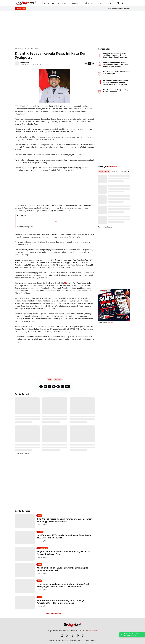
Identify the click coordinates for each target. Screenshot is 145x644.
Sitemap (87, 641)
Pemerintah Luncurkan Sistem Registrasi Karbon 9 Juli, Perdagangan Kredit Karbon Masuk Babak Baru (64, 586)
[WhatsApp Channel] (83, 636)
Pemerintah (74, 3)
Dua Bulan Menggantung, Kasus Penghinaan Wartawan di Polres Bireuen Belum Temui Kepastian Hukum (115, 55)
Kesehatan (62, 3)
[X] (50, 387)
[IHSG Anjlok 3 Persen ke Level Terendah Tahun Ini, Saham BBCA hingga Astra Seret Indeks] (25, 521)
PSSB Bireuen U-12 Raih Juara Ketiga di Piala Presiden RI (116, 91)
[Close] (142, 635)
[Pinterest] (58, 387)
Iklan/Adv (65, 641)
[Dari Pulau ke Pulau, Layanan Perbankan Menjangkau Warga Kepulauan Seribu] (25, 570)
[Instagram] (62, 636)
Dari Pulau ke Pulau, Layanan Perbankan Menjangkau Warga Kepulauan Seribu (63, 569)
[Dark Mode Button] (118, 3)
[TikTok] (72, 636)
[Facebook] (45, 387)
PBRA (80, 641)
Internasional (43, 548)
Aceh (50, 379)
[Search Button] (123, 3)
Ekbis (43, 3)
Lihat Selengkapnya (55, 614)
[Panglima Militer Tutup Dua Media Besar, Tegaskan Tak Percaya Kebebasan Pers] (25, 554)
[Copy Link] (41, 387)
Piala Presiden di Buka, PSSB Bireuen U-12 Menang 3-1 (116, 73)
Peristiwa (99, 3)
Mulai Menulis (92, 631)
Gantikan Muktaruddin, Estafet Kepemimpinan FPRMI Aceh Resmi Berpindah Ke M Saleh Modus (115, 64)
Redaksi (52, 641)
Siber (58, 641)
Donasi (94, 641)
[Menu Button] (128, 3)
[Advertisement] (72, 29)
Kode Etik (73, 641)
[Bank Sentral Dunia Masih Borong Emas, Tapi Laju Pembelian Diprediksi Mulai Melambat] (25, 603)
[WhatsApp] (62, 387)
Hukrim (51, 3)
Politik (108, 3)
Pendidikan (87, 3)
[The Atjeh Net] (72, 625)
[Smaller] (86, 63)
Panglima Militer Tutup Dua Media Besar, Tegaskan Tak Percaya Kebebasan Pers (64, 553)
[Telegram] (54, 387)
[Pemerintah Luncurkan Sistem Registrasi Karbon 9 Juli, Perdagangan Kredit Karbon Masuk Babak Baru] (25, 587)
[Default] (90, 63)
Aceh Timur (58, 379)
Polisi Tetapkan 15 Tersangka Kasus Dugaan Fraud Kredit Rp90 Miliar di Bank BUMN (65, 537)
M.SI (66, 283)
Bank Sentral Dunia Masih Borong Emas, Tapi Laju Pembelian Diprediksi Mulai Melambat (61, 602)
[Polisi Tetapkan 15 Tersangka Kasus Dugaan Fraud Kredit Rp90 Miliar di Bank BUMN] (25, 538)
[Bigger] (93, 63)
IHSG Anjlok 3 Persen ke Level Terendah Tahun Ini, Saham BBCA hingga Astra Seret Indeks (65, 520)
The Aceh (111, 322)
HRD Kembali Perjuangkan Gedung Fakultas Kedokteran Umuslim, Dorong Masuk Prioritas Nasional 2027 (115, 82)
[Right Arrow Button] (128, 171)
